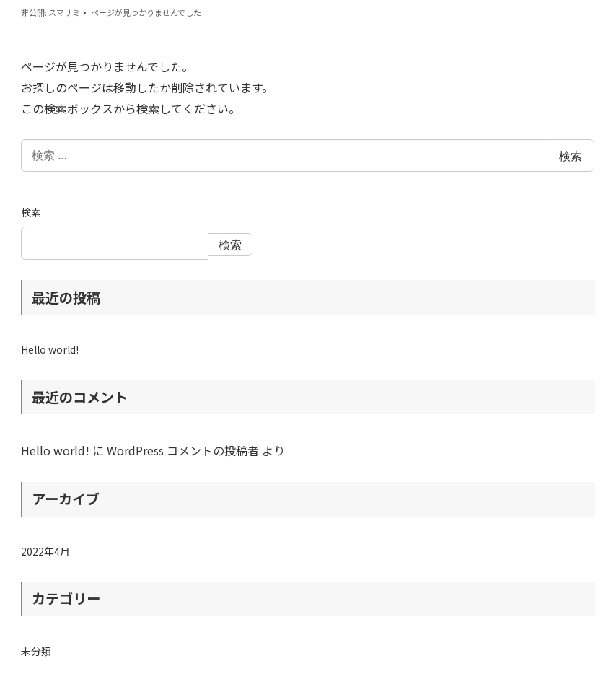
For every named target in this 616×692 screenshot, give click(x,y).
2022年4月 (45, 551)
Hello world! (50, 349)
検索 (571, 156)
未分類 (36, 651)
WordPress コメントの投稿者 (183, 450)
